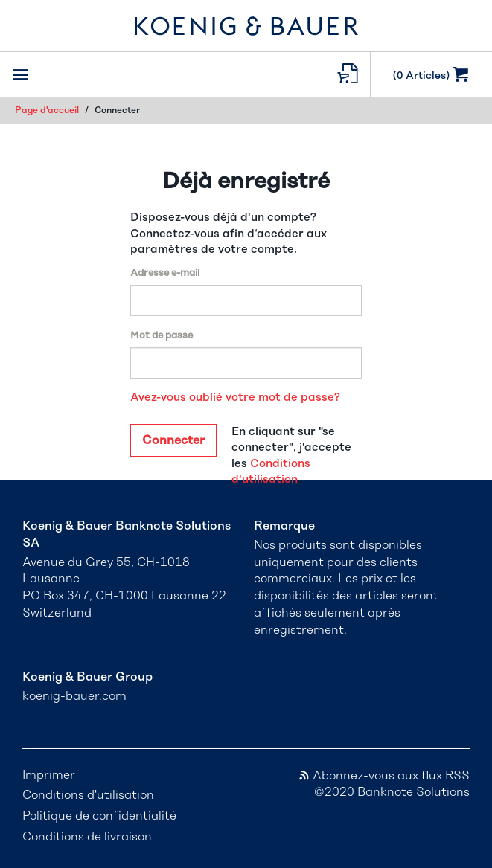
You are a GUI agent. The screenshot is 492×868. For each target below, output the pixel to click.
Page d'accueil (47, 110)
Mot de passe (162, 336)
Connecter (173, 440)
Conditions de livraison (87, 837)
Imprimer (49, 775)
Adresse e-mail (165, 273)
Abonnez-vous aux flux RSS (384, 776)
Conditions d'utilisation (88, 795)
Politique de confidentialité (99, 816)
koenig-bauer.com (74, 696)
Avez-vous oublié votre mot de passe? (235, 398)
